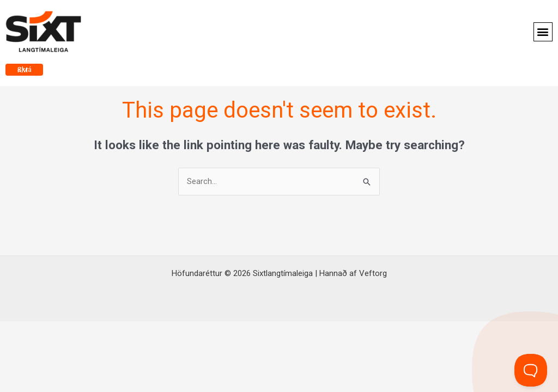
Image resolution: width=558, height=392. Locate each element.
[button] (543, 32)
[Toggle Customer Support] (531, 370)
